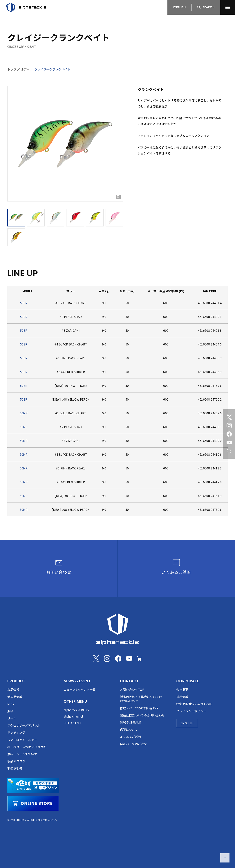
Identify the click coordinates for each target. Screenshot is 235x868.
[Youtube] (229, 442)
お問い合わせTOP (132, 689)
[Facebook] (229, 434)
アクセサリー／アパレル (24, 725)
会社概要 (182, 689)
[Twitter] (229, 417)
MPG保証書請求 (131, 722)
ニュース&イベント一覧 (80, 689)
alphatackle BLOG (76, 710)
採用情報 (182, 697)
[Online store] (229, 451)
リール (12, 718)
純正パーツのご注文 (133, 744)
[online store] (33, 803)
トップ (12, 69)
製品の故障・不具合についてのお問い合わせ (141, 699)
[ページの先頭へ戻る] (225, 858)
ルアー (25, 69)
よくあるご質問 (130, 737)
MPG (11, 704)
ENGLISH (179, 7)
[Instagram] (229, 426)
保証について (129, 730)
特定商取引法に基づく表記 (194, 704)
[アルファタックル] (26, 7)
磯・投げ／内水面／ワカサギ (27, 747)
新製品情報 (15, 697)
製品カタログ (16, 761)
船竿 (10, 711)
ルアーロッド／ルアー (22, 740)
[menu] (228, 7)
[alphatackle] (117, 629)
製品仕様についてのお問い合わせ (142, 715)
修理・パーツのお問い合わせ (139, 708)
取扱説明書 (15, 768)
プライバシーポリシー (191, 711)
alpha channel (73, 716)
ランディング (16, 732)
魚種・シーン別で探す (22, 754)
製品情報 (13, 689)
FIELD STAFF (73, 723)
